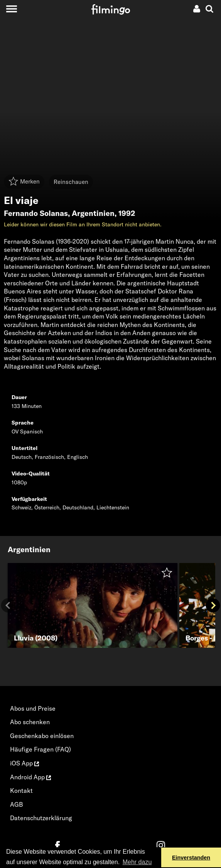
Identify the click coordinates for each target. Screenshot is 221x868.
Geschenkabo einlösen (42, 736)
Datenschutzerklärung (41, 818)
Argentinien (93, 213)
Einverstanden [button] (191, 858)
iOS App (24, 763)
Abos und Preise (33, 708)
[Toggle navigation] (11, 9)
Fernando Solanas (36, 213)
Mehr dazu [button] (137, 862)
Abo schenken (30, 722)
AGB (17, 804)
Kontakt (21, 790)
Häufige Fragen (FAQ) (40, 749)
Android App (30, 777)
